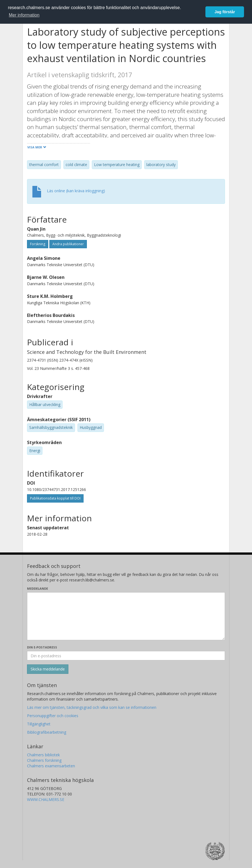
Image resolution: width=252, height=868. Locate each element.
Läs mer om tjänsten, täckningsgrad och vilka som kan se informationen (92, 707)
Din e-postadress (42, 647)
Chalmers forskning (44, 760)
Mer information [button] (24, 15)
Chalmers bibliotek (43, 755)
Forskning (38, 244)
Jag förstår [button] (225, 12)
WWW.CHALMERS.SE (46, 799)
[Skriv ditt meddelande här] (126, 616)
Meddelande (37, 588)
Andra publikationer (68, 244)
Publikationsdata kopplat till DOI (55, 498)
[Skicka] (48, 669)
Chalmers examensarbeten (51, 766)
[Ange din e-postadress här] (126, 656)
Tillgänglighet (39, 724)
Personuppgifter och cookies (53, 716)
